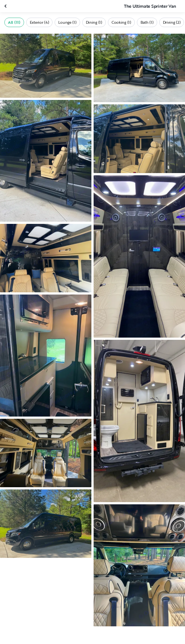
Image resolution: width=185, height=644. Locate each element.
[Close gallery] (6, 6)
